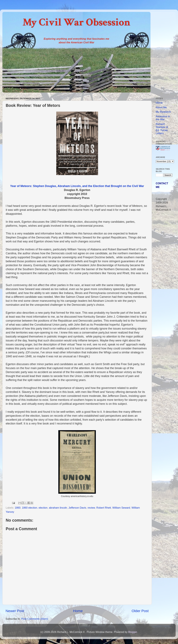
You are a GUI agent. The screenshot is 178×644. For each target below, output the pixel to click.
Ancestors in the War (163, 118)
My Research (163, 112)
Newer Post (15, 611)
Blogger (132, 632)
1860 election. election (35, 508)
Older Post (140, 611)
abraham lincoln (58, 508)
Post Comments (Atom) (35, 619)
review (91, 508)
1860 (18, 508)
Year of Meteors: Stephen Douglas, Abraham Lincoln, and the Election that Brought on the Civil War (77, 186)
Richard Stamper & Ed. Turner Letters (162, 129)
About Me (161, 107)
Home (78, 611)
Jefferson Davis (77, 508)
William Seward (121, 508)
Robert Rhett (104, 508)
